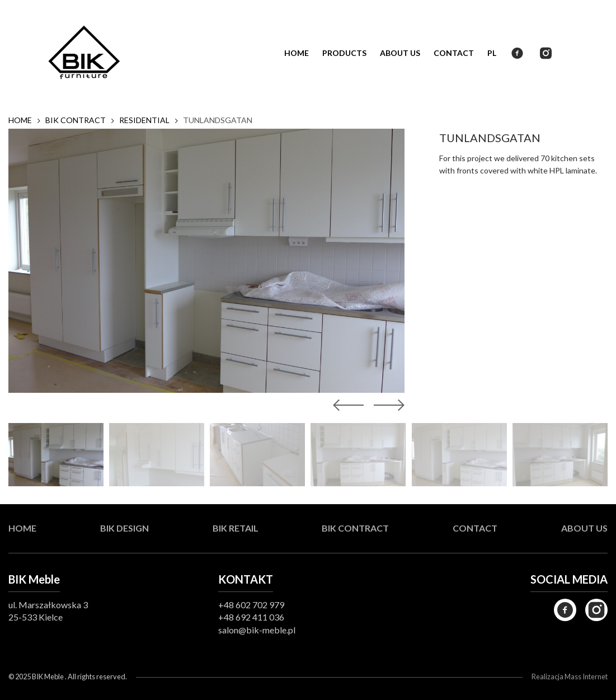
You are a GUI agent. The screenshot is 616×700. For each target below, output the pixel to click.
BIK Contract (76, 120)
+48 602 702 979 (251, 605)
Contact (454, 53)
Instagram (546, 53)
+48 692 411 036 (251, 617)
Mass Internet (586, 676)
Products (344, 53)
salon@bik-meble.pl (257, 630)
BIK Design (124, 528)
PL (492, 53)
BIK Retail (236, 528)
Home (297, 53)
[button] (387, 405)
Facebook (517, 53)
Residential (144, 120)
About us (400, 53)
